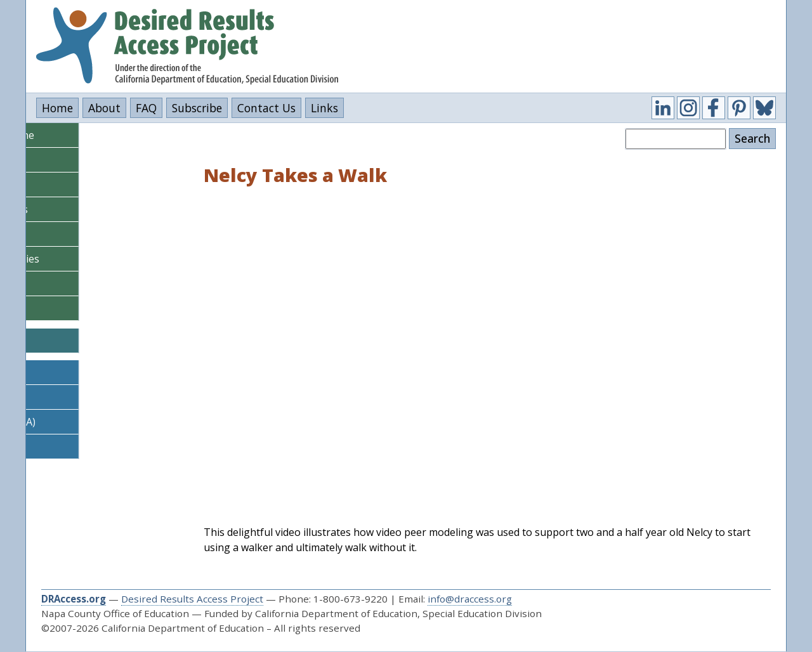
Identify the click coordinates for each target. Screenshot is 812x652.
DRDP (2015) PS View (83, 160)
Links (324, 108)
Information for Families (91, 259)
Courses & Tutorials (81, 234)
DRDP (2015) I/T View (84, 185)
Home (57, 108)
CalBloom (72, 341)
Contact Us (266, 108)
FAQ (146, 108)
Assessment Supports (86, 209)
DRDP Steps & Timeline (89, 135)
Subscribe (197, 108)
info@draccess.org (470, 599)
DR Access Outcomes (83, 447)
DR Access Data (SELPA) (89, 422)
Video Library (65, 284)
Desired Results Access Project (192, 599)
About (104, 108)
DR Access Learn (73, 372)
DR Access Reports (78, 397)
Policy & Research (75, 308)
